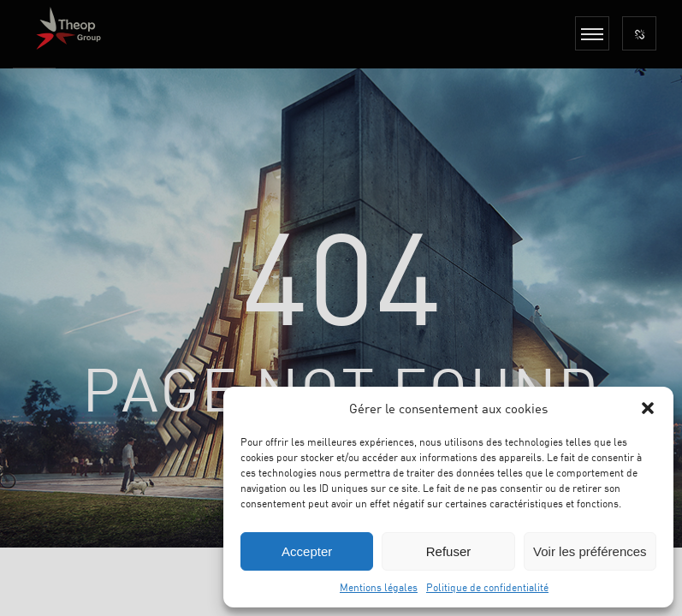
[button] (648, 408)
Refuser (449, 551)
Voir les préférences (590, 551)
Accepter (307, 551)
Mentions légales (379, 587)
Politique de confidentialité (487, 587)
